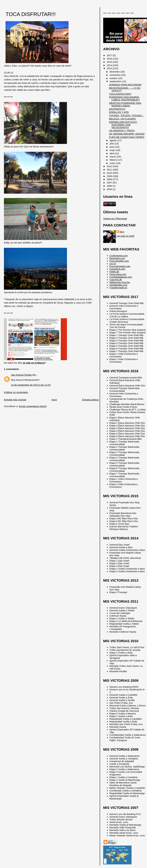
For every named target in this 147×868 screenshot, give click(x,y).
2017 (110, 55)
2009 (110, 176)
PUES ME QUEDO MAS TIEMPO (127, 137)
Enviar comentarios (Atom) (33, 406)
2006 (110, 186)
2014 (110, 65)
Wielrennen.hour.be (120, 282)
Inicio (54, 400)
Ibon (122, 232)
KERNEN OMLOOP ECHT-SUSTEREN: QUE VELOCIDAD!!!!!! (123, 125)
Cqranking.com (117, 269)
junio (112, 147)
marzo (113, 157)
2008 (110, 179)
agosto (114, 140)
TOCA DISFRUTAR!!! (31, 14)
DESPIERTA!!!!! (117, 109)
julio (112, 144)
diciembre (115, 72)
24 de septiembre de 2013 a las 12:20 (31, 385)
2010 (110, 173)
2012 (110, 166)
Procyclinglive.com (119, 261)
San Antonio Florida (21, 375)
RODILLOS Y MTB (119, 112)
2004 (110, 189)
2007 (110, 183)
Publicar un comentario (16, 392)
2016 (110, 59)
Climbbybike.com (118, 285)
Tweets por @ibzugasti (115, 219)
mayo (113, 150)
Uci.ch (113, 264)
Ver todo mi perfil (125, 236)
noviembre (115, 75)
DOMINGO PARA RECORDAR (125, 85)
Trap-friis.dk (116, 280)
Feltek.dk (114, 272)
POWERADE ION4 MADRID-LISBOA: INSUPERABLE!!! (124, 98)
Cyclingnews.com (119, 256)
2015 (110, 62)
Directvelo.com (117, 258)
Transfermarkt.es (118, 288)
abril (112, 153)
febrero (114, 160)
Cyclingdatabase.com (121, 277)
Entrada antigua (90, 400)
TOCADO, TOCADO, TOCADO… (127, 115)
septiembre (116, 81)
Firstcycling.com (118, 274)
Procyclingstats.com (120, 266)
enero (113, 163)
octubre (114, 78)
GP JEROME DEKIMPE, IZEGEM (127, 134)
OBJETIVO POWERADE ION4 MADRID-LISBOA (125, 104)
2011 (110, 170)
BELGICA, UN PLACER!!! (122, 119)
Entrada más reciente (15, 400)
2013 (110, 68)
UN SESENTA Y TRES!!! (122, 130)
